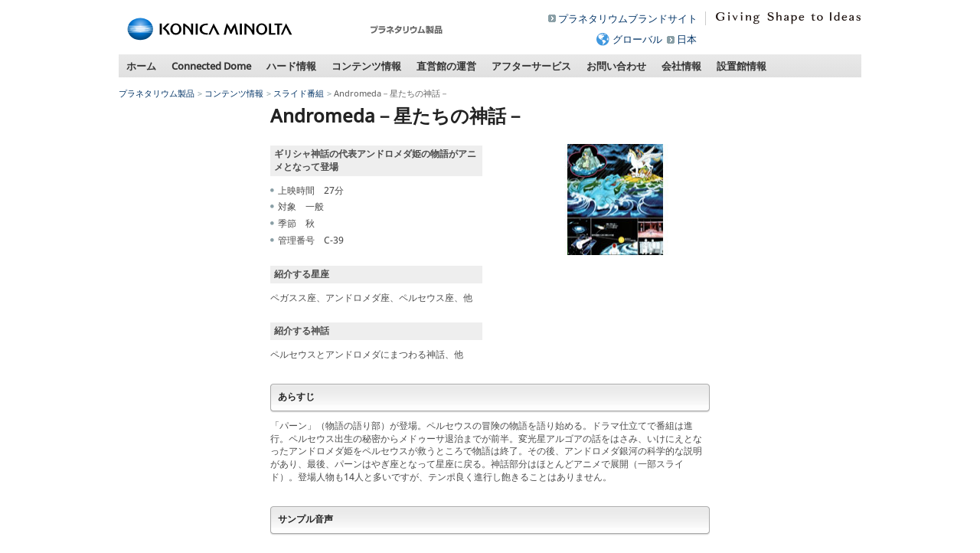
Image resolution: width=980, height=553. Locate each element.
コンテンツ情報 (366, 66)
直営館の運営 (446, 66)
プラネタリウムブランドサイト (628, 18)
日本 (687, 39)
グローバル (637, 39)
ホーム (141, 66)
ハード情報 (291, 66)
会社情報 (681, 66)
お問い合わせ (616, 66)
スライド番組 (299, 93)
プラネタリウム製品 (157, 93)
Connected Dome (211, 66)
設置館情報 (742, 66)
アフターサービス (531, 66)
